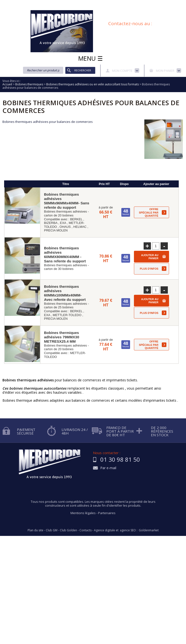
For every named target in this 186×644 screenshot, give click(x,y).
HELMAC (80, 227)
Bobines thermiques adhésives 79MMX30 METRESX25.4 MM (62, 337)
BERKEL (76, 219)
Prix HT (104, 184)
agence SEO (128, 530)
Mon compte (122, 71)
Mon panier (165, 71)
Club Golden (68, 530)
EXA (63, 223)
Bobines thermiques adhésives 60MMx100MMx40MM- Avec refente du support (65, 293)
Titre (66, 184)
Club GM (52, 530)
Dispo (124, 184)
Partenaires (107, 513)
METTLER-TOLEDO (67, 315)
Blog (109, 8)
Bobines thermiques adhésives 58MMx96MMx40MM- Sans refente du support (67, 201)
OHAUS (65, 227)
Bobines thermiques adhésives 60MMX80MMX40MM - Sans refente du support (65, 255)
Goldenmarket (149, 530)
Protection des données (150, 3)
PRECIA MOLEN (56, 230)
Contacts (85, 530)
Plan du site (127, 8)
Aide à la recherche (72, 3)
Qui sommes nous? (39, 3)
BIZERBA (51, 223)
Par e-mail (108, 468)
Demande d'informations (109, 3)
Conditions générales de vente (78, 8)
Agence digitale (105, 530)
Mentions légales (83, 513)
